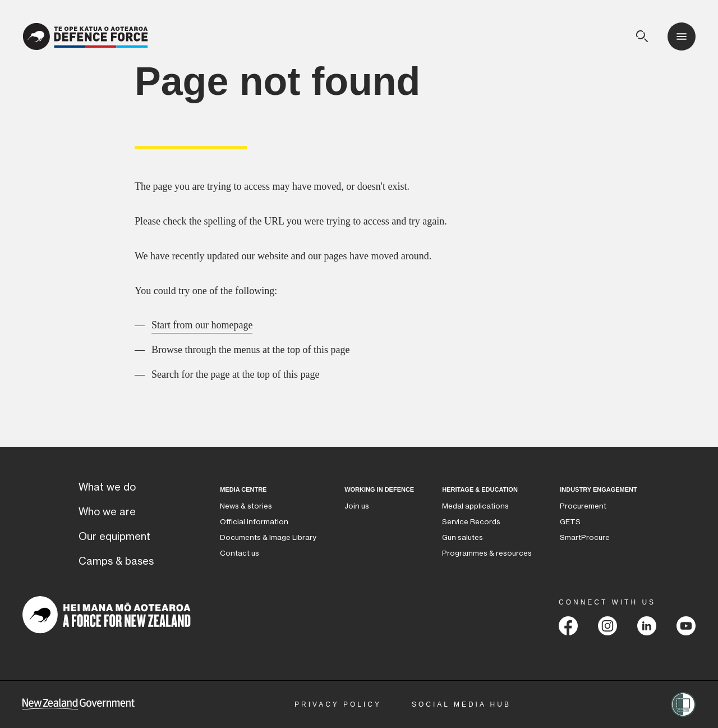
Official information (254, 522)
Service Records (471, 522)
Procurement (583, 506)
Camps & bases (116, 561)
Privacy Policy (338, 704)
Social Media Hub (461, 704)
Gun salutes (462, 537)
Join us (357, 506)
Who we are (107, 512)
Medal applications (475, 506)
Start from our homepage (202, 325)
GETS (570, 522)
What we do (107, 487)
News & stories (246, 506)
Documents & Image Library (268, 537)
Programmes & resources (487, 553)
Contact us (240, 553)
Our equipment (114, 537)
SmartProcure (585, 537)
